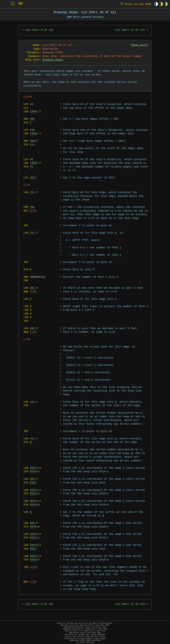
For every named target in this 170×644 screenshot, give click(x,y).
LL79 (33, 292)
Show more (139, 45)
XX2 (32, 288)
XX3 (32, 468)
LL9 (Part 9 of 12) (39, 30)
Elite (135, 4)
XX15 (33, 472)
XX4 (32, 207)
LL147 (34, 567)
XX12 (33, 538)
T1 (31, 167)
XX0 (34, 112)
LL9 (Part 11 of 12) (130, 30)
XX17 (33, 178)
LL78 (33, 211)
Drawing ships (53, 60)
